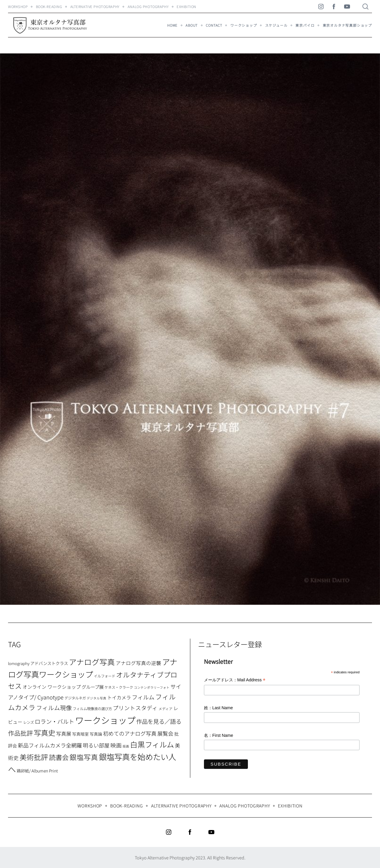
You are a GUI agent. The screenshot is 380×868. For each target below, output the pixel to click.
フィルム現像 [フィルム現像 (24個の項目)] (54, 708)
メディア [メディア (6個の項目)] (166, 708)
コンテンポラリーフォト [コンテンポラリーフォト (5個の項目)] (152, 687)
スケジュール (276, 25)
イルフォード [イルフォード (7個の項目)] (104, 676)
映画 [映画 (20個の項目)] (116, 745)
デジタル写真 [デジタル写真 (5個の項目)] (96, 698)
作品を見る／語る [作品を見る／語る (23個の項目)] (159, 721)
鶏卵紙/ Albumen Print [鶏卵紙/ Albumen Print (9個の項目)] (37, 771)
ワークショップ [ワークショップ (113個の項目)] (105, 720)
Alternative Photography (95, 7)
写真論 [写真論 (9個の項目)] (96, 734)
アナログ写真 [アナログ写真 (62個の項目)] (92, 662)
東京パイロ (305, 25)
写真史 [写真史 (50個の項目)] (45, 733)
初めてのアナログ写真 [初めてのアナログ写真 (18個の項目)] (130, 733)
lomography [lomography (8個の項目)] (19, 663)
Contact (214, 25)
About (192, 25)
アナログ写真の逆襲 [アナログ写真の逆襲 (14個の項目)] (138, 663)
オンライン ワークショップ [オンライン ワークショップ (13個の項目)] (52, 687)
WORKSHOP (18, 7)
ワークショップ (244, 25)
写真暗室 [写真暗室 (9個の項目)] (80, 734)
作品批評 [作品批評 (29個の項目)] (20, 733)
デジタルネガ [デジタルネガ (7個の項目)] (75, 698)
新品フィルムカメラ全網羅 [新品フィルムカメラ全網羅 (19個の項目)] (50, 745)
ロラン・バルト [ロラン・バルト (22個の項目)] (54, 721)
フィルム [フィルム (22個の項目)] (143, 697)
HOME (172, 25)
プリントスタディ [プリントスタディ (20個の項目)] (135, 708)
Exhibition (186, 7)
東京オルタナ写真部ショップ (347, 25)
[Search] (365, 7)
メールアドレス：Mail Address (235, 680)
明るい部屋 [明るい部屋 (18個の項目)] (96, 745)
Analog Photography (148, 7)
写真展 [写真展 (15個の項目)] (64, 734)
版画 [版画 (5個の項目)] (126, 746)
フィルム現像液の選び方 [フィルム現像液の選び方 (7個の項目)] (92, 709)
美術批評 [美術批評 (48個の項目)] (34, 757)
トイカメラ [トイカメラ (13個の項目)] (119, 697)
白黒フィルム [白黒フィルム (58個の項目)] (152, 744)
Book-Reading (49, 7)
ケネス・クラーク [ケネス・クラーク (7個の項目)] (119, 687)
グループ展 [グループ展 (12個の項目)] (93, 687)
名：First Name (218, 735)
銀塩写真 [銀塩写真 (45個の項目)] (84, 757)
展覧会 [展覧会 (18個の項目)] (165, 733)
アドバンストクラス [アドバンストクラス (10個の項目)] (49, 663)
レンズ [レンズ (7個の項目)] (28, 722)
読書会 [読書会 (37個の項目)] (59, 757)
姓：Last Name (218, 708)
